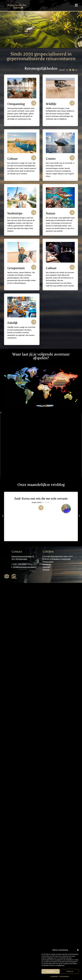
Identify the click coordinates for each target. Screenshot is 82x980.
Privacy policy (48, 562)
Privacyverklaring (64, 976)
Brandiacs (56, 559)
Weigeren (70, 971)
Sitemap (46, 570)
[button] (78, 950)
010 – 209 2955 (20, 564)
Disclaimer (47, 564)
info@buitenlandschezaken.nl (25, 567)
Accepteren (51, 971)
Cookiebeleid (54, 976)
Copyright (46, 567)
